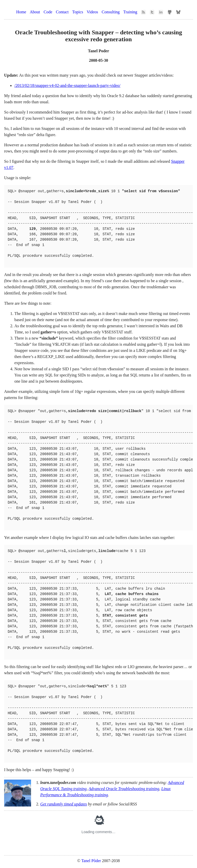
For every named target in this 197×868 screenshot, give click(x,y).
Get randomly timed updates (64, 804)
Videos (92, 12)
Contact (62, 12)
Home (21, 12)
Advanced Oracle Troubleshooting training (124, 789)
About (35, 12)
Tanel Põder (91, 861)
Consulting (111, 12)
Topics (78, 12)
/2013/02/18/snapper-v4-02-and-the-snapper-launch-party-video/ (67, 85)
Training (130, 12)
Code (48, 12)
